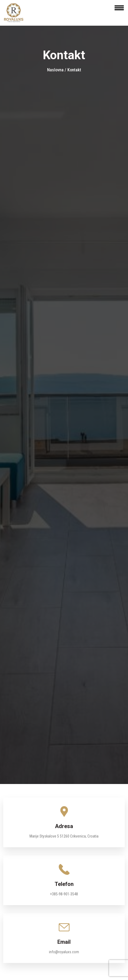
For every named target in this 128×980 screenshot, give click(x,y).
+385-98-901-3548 (64, 894)
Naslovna (56, 70)
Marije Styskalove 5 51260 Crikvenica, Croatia (64, 836)
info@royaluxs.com (64, 952)
